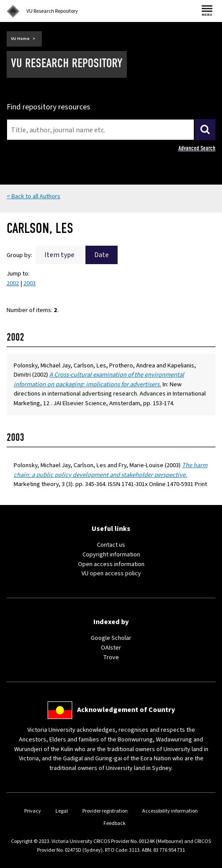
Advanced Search (197, 148)
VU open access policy (111, 573)
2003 (30, 283)
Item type (59, 255)
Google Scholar (111, 638)
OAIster (111, 648)
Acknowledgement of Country (126, 710)
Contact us (111, 545)
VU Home (20, 39)
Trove (111, 657)
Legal (62, 811)
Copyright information (111, 554)
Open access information (111, 564)
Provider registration (105, 811)
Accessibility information (170, 811)
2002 (13, 283)
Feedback (115, 823)
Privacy (33, 811)
